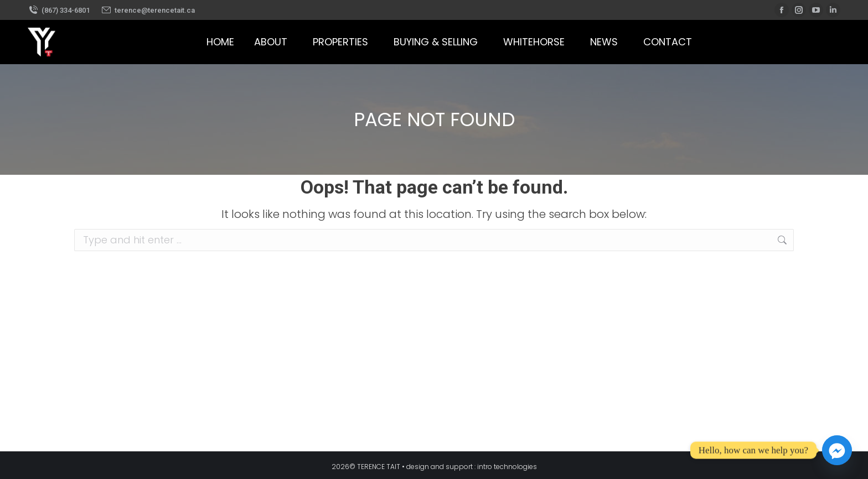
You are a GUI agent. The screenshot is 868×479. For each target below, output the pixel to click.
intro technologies (507, 467)
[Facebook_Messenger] (837, 450)
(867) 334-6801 (59, 10)
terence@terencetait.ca (148, 10)
